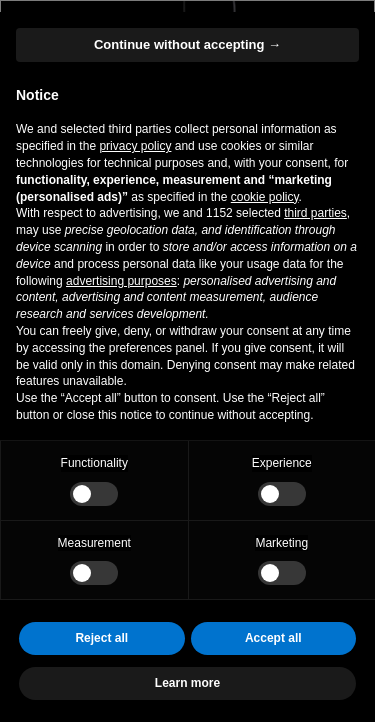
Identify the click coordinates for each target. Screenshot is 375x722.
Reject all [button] (101, 638)
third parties (315, 213)
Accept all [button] (273, 638)
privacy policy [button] (135, 146)
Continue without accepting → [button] (187, 44)
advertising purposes (121, 281)
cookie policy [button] (265, 197)
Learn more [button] (187, 683)
